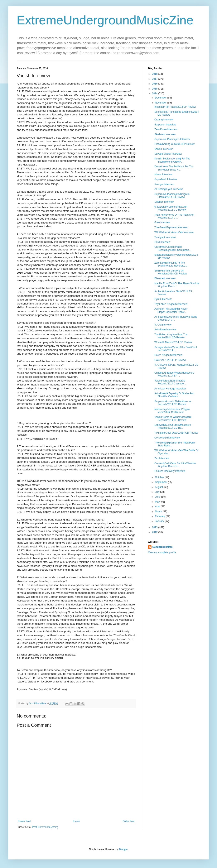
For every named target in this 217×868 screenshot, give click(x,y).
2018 (155, 74)
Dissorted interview (165, 278)
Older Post (129, 821)
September (161, 482)
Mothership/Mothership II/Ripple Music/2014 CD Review (172, 411)
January (160, 521)
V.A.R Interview (163, 325)
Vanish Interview (163, 149)
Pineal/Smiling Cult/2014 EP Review (175, 144)
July (158, 492)
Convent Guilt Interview (167, 438)
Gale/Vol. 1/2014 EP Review (170, 360)
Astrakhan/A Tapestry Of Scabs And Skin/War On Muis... (174, 395)
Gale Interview (162, 222)
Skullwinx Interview (165, 134)
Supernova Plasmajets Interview (172, 139)
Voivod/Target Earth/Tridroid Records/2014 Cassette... (170, 382)
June (158, 497)
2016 (155, 84)
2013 (155, 527)
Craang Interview (164, 120)
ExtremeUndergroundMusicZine (105, 20)
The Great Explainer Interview (171, 227)
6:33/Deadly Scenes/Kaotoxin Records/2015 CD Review (171, 208)
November (161, 103)
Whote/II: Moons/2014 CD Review (173, 342)
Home (77, 821)
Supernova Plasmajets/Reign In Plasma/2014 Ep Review (172, 196)
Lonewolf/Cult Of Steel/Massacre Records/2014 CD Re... (173, 426)
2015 (155, 89)
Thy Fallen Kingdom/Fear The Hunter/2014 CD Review (171, 336)
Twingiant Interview (165, 237)
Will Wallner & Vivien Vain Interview (174, 232)
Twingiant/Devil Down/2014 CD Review (176, 433)
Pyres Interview (163, 299)
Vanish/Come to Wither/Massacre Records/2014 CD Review (173, 418)
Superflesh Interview (166, 179)
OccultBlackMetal (163, 547)
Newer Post (24, 821)
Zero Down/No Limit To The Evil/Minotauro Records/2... (171, 264)
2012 (155, 532)
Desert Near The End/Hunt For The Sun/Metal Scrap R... (174, 168)
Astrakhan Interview (165, 330)
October (160, 477)
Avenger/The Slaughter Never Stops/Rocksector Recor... (171, 310)
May (158, 502)
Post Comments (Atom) (45, 827)
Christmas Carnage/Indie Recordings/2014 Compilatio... (173, 248)
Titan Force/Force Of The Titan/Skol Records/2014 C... (174, 216)
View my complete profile (162, 552)
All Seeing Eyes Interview (168, 189)
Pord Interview (162, 242)
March (159, 512)
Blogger (123, 849)
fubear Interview (163, 174)
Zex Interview (162, 458)
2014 (155, 93)
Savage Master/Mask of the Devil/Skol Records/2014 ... (176, 349)
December (161, 98)
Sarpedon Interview (165, 125)
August (159, 487)
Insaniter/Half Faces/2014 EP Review (175, 107)
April (158, 507)
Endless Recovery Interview (170, 471)
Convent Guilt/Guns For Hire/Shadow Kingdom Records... (175, 465)
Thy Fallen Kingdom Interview (171, 304)
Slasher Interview (164, 202)
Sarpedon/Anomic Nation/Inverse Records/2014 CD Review (173, 403)
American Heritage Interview (170, 389)
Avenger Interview (164, 184)
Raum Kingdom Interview (168, 355)
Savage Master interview (168, 154)
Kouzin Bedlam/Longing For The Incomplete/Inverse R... (172, 160)
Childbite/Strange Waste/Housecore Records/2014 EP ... (174, 374)
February (160, 516)
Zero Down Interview (166, 129)
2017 (155, 79)
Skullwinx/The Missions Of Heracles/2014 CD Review (171, 272)
